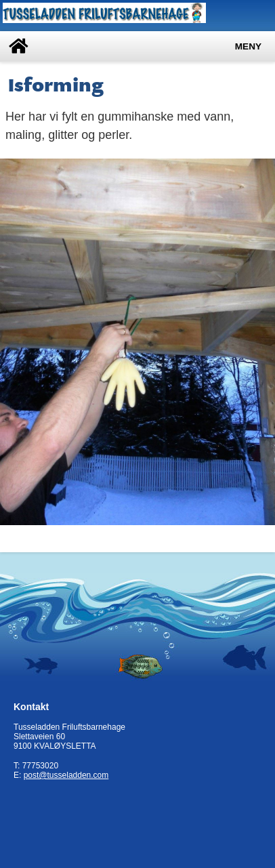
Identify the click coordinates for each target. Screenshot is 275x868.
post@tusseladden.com (66, 775)
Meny (248, 46)
